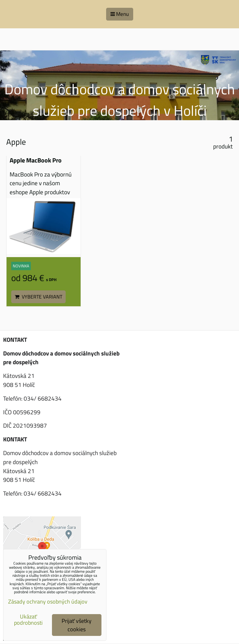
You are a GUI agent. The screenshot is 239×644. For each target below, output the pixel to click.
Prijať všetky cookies (77, 625)
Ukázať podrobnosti (28, 620)
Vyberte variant (38, 297)
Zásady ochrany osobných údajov (48, 602)
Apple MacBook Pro (36, 160)
